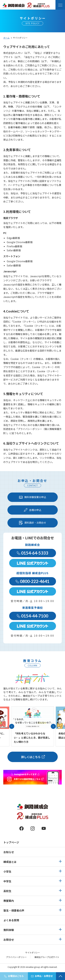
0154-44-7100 (32, 616)
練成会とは (10, 862)
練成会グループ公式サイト (47, 957)
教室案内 (9, 901)
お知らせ (9, 852)
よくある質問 (11, 920)
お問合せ (9, 940)
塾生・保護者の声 (14, 910)
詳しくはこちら (31, 757)
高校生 (7, 891)
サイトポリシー (33, 953)
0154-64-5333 (32, 553)
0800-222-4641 (32, 581)
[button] (12, 726)
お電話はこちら (14, 976)
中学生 (7, 881)
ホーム (6, 38)
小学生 (7, 871)
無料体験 (9, 930)
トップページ (11, 842)
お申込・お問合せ (42, 976)
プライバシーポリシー (16, 957)
